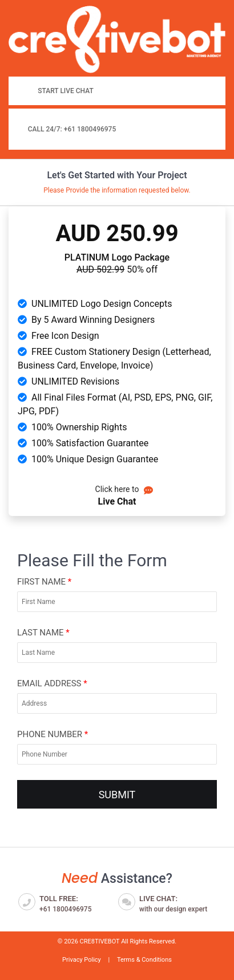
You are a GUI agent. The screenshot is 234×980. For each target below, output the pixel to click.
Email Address (52, 683)
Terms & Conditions (144, 960)
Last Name (43, 633)
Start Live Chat (66, 91)
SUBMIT (117, 795)
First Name (44, 582)
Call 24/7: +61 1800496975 (72, 129)
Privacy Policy (82, 960)
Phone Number (53, 734)
